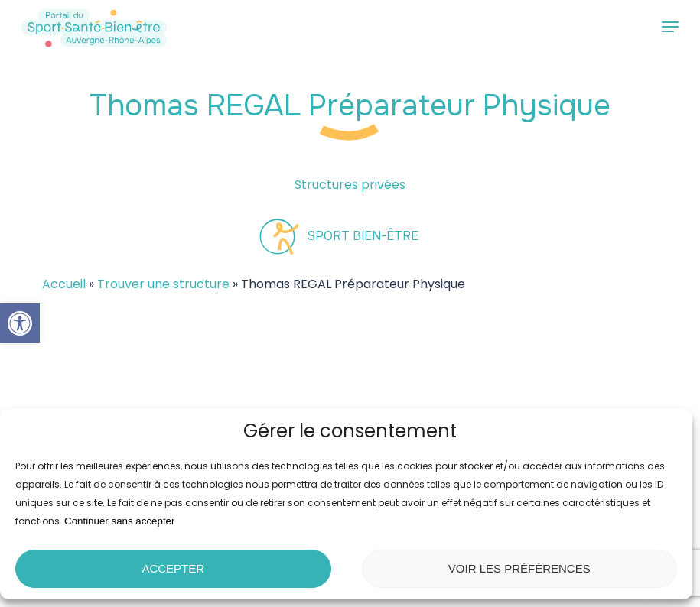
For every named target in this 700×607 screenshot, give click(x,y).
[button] (20, 323)
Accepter (173, 568)
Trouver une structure (163, 284)
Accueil (64, 284)
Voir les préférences (519, 568)
